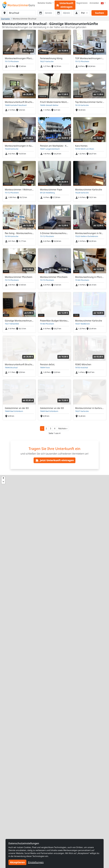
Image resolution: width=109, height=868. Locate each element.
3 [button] (50, 428)
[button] (63, 428)
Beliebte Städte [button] (45, 3)
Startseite (5, 19)
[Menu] (103, 3)
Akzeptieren (17, 862)
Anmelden (94, 3)
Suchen (99, 13)
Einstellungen (36, 862)
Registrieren (82, 3)
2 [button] (46, 428)
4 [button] (55, 428)
